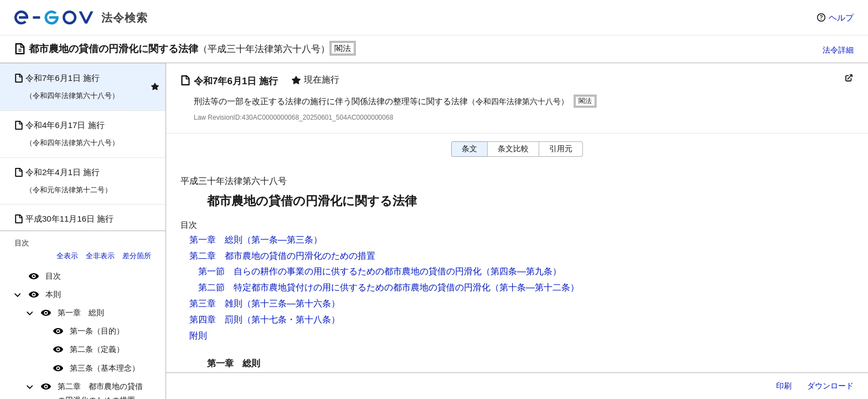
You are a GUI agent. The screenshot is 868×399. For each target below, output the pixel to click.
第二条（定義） (97, 349)
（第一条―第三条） (282, 240)
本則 (53, 294)
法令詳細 (838, 50)
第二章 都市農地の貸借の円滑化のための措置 (282, 256)
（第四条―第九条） (521, 271)
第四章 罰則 (216, 319)
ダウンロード (830, 386)
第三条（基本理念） (105, 368)
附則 (198, 336)
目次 (53, 276)
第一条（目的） (97, 331)
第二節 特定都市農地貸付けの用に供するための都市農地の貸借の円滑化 (344, 287)
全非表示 (100, 256)
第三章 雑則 (216, 303)
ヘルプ (841, 17)
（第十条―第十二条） (535, 287)
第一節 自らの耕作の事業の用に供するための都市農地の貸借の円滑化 (340, 271)
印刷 (784, 386)
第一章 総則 (81, 313)
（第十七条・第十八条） (291, 319)
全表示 (67, 256)
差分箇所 (137, 256)
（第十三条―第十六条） (291, 303)
